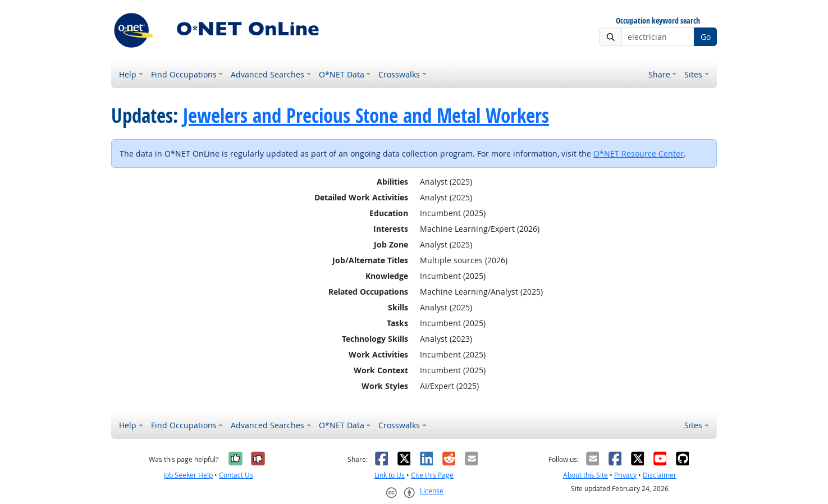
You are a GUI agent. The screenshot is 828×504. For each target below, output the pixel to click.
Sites (693, 74)
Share (659, 74)
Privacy (625, 475)
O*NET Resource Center (639, 154)
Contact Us (236, 475)
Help (128, 74)
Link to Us (390, 475)
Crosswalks (399, 74)
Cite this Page (432, 475)
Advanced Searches (267, 74)
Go (706, 37)
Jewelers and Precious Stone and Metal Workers (366, 116)
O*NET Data (342, 74)
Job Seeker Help (188, 475)
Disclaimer (660, 475)
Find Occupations (184, 74)
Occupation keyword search (658, 21)
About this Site (585, 475)
